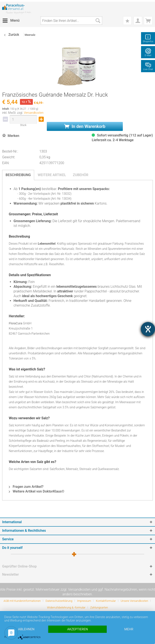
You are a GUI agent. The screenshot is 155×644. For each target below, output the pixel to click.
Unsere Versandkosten (134, 601)
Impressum (84, 601)
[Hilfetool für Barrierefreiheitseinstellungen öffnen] (148, 329)
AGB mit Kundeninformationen (22, 601)
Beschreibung (18, 175)
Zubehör (81, 175)
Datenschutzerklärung (59, 601)
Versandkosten (34, 113)
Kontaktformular (106, 601)
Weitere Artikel (52, 175)
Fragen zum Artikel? (26, 487)
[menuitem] (11, 21)
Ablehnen (26, 629)
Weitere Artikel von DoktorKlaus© (37, 491)
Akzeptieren (77, 629)
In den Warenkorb (85, 126)
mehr (129, 629)
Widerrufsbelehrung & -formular (66, 607)
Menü (11, 20)
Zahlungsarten (99, 607)
